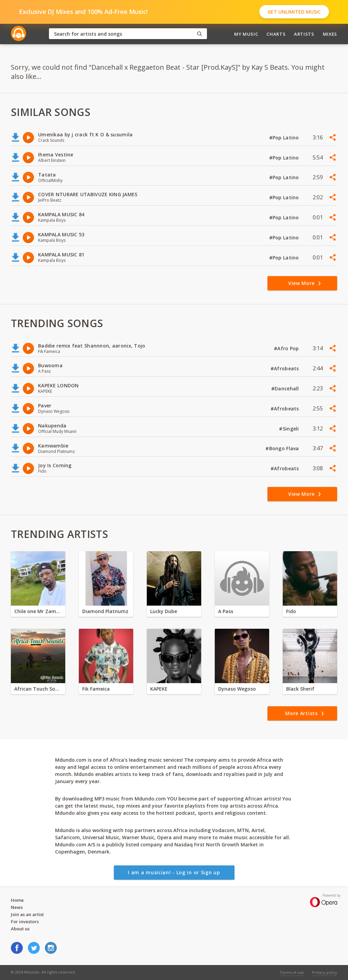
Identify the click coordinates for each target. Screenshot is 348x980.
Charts (276, 34)
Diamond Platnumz (105, 611)
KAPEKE (159, 689)
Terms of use (292, 972)
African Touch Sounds (38, 689)
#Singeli (290, 429)
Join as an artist (27, 914)
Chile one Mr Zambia (38, 611)
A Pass (226, 611)
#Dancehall (286, 388)
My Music (246, 34)
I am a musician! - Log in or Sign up (174, 872)
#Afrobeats (285, 368)
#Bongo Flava (283, 448)
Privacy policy (325, 972)
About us (20, 929)
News (17, 907)
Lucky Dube (164, 611)
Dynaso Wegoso (237, 689)
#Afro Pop (287, 348)
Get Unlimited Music (294, 12)
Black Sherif (300, 689)
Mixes (330, 34)
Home (17, 900)
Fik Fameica (96, 689)
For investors (25, 922)
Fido (291, 611)
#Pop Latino (285, 138)
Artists (304, 34)
